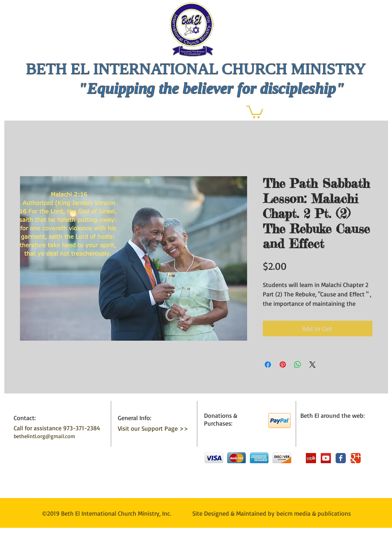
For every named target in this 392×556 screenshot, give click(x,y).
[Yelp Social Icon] (311, 458)
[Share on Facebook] (268, 365)
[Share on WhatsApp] (298, 365)
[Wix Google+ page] (356, 458)
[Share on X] (313, 365)
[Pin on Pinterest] (283, 365)
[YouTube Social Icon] (326, 458)
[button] (255, 111)
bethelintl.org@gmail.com (44, 436)
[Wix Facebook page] (341, 458)
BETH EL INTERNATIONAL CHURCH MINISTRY (196, 69)
